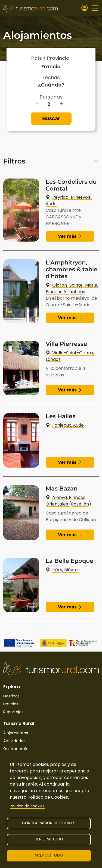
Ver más (70, 236)
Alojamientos (16, 733)
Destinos (11, 696)
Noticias (11, 704)
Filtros (14, 161)
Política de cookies (27, 806)
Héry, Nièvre (62, 570)
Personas (51, 97)
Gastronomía (16, 749)
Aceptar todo (49, 855)
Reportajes (13, 712)
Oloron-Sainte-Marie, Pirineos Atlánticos (72, 288)
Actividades (14, 741)
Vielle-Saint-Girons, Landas (70, 356)
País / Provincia (50, 58)
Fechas (51, 77)
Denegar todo (49, 839)
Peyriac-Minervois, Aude (69, 200)
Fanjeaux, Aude (65, 425)
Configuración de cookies (49, 823)
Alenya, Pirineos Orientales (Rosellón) (68, 501)
